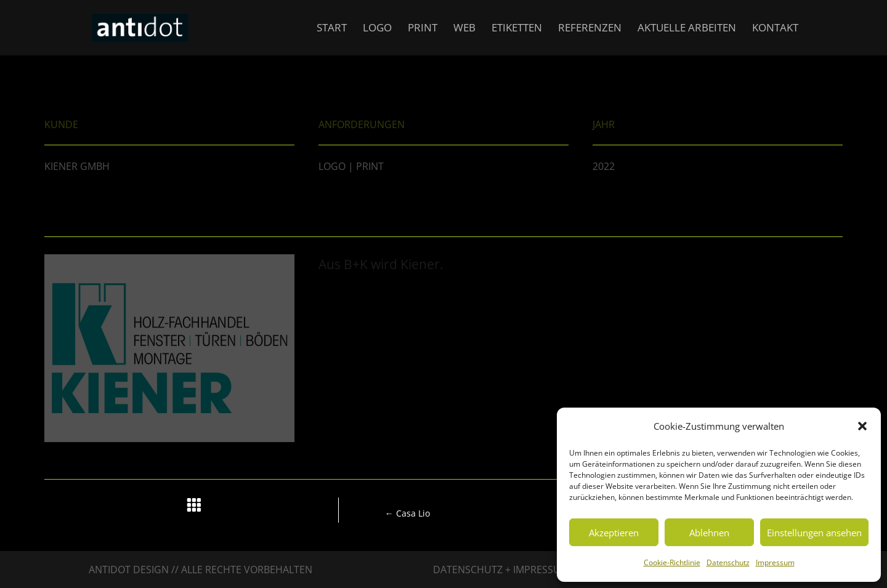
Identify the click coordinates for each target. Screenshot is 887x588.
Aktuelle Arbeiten (687, 29)
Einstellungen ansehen (814, 533)
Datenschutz (728, 562)
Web (464, 29)
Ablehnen (709, 533)
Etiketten (517, 29)
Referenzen (590, 29)
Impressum (775, 562)
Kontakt (775, 29)
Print (423, 29)
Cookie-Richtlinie (672, 562)
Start (332, 29)
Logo (377, 29)
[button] (862, 426)
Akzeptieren (614, 533)
